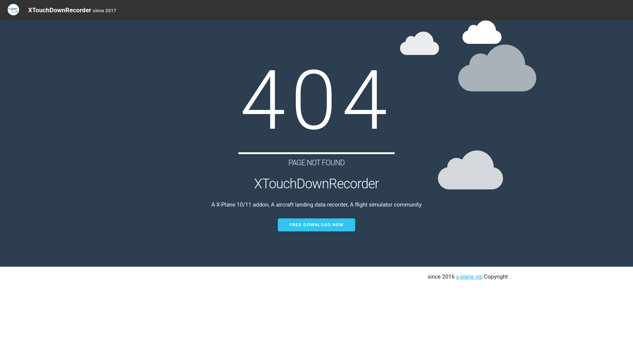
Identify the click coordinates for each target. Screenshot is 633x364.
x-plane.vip (469, 277)
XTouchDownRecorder (72, 10)
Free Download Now (316, 225)
